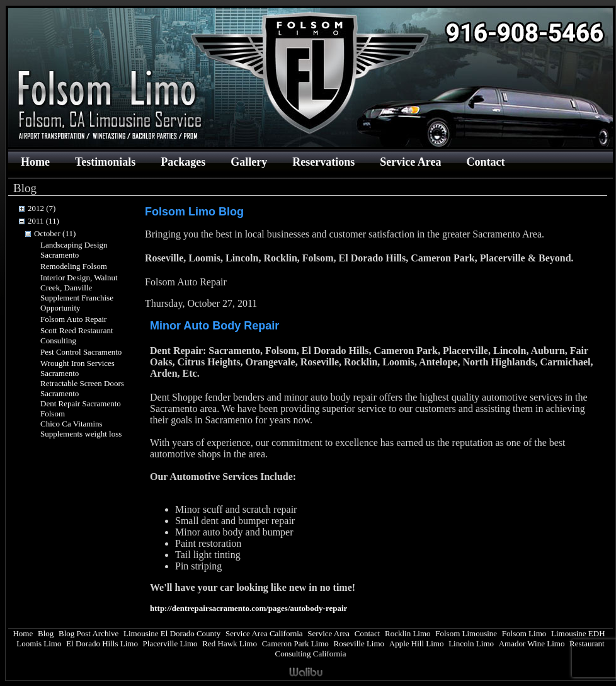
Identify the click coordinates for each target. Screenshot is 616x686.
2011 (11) (43, 221)
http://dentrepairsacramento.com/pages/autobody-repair (248, 608)
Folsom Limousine (466, 633)
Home (35, 162)
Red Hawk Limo (230, 643)
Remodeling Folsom (74, 266)
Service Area (410, 162)
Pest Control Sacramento (81, 352)
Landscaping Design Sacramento (74, 250)
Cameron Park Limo (295, 643)
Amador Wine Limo (532, 643)
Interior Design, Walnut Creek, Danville (79, 283)
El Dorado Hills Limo (102, 643)
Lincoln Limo (471, 643)
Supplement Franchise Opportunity (77, 303)
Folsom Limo (524, 633)
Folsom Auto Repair (73, 319)
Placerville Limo (170, 643)
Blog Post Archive (88, 633)
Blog (46, 633)
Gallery (249, 162)
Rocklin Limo (408, 633)
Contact (485, 162)
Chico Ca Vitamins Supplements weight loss (81, 429)
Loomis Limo (39, 643)
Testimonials (105, 162)
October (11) (55, 233)
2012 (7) (42, 208)
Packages (183, 162)
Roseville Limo (359, 643)
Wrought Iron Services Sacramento (77, 368)
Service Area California (264, 633)
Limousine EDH (578, 633)
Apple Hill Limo (417, 643)
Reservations (323, 162)
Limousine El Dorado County (172, 633)
